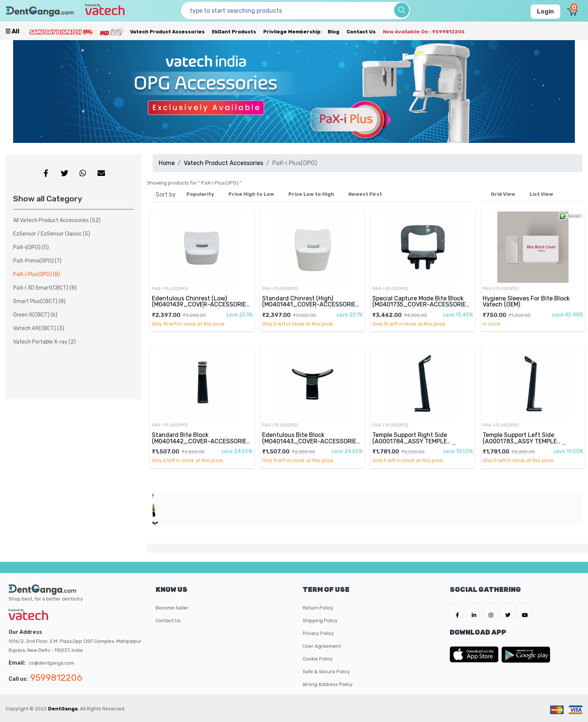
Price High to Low (251, 194)
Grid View (503, 194)
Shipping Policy (320, 621)
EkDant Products (234, 32)
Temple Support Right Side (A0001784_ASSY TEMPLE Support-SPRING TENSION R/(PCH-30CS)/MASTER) (421, 444)
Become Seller (172, 608)
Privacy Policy (318, 633)
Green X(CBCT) (35, 315)
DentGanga (63, 709)
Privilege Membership (292, 32)
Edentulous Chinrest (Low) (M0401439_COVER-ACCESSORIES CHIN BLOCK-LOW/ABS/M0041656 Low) (201, 308)
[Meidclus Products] (111, 32)
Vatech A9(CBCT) (39, 328)
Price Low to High (311, 194)
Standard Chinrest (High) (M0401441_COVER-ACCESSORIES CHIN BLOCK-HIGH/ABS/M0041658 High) (311, 308)
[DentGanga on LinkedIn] (474, 611)
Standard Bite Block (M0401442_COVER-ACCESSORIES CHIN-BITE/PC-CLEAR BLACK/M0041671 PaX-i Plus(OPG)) (201, 444)
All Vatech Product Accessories (57, 220)
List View (541, 194)
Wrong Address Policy (328, 684)
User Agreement (322, 646)
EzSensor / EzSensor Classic (52, 234)
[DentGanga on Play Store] (526, 654)
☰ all (12, 31)
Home (167, 163)
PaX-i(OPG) (31, 247)
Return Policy (318, 608)
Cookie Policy (318, 659)
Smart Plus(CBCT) (39, 301)
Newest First (365, 194)
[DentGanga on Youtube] (525, 611)
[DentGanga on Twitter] (508, 611)
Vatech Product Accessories (167, 32)
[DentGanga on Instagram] (491, 611)
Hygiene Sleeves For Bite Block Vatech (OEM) (526, 301)
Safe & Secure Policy (326, 672)
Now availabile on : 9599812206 (424, 32)
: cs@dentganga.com (50, 663)
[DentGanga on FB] (457, 611)
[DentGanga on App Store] (475, 654)
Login (545, 11)
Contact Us (361, 32)
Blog (334, 32)
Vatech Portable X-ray (44, 342)
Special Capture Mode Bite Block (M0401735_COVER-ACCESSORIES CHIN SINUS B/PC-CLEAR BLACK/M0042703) (421, 308)
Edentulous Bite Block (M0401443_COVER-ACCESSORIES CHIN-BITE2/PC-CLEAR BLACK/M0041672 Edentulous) (311, 444)
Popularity (200, 194)
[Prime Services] (61, 32)
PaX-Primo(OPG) (37, 261)
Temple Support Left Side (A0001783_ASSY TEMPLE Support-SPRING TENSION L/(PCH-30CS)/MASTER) (532, 444)
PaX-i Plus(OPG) (170, 288)
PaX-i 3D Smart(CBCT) (45, 288)
